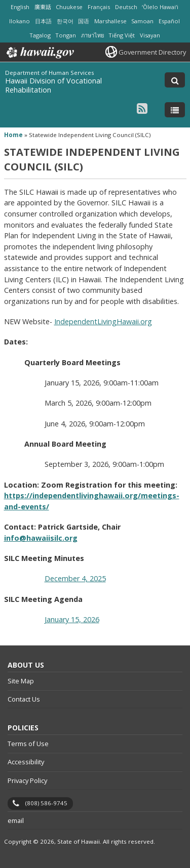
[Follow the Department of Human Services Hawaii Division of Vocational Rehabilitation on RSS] (142, 108)
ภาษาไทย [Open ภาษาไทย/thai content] (92, 35)
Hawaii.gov (39, 53)
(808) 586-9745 (46, 803)
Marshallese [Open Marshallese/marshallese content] (110, 21)
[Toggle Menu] (175, 110)
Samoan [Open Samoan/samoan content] (142, 21)
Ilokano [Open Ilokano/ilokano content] (20, 21)
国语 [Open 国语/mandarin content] (84, 21)
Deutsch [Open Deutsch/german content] (126, 7)
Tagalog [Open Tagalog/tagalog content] (40, 35)
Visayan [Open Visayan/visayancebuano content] (150, 35)
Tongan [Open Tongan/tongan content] (66, 35)
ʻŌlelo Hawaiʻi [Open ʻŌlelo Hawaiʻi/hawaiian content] (160, 7)
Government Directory (152, 52)
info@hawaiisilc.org (41, 538)
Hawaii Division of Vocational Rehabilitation (53, 85)
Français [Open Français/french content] (99, 7)
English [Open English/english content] (20, 7)
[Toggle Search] (175, 80)
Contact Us (24, 699)
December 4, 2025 (75, 578)
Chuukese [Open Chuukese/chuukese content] (69, 7)
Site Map (21, 681)
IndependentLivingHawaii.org (103, 321)
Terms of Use (28, 744)
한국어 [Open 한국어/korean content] (65, 21)
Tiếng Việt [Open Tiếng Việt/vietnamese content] (122, 35)
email (16, 820)
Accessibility (26, 762)
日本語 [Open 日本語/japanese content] (43, 21)
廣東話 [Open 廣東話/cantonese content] (43, 7)
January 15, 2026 (72, 619)
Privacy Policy (27, 780)
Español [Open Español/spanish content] (169, 21)
